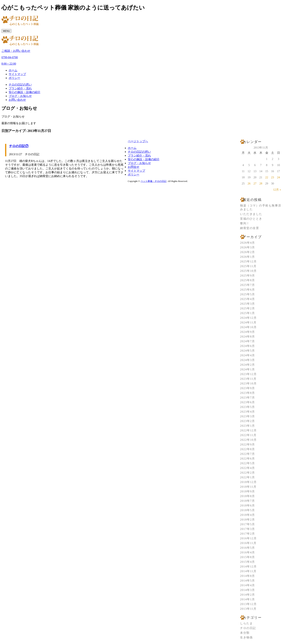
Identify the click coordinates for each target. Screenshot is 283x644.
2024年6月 (248, 346)
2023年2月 (248, 421)
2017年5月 (248, 524)
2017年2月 (248, 534)
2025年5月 (248, 294)
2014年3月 (248, 590)
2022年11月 (248, 435)
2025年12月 (248, 261)
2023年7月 (248, 398)
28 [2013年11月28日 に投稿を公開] (261, 183)
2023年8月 (248, 393)
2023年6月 (248, 402)
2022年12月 (248, 430)
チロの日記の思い (20, 85)
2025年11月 (248, 266)
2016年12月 (248, 538)
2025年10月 (248, 271)
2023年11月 (248, 379)
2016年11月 (248, 543)
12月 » (277, 190)
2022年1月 (248, 477)
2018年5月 (248, 510)
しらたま (246, 623)
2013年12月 (248, 604)
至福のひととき (251, 219)
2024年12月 (248, 318)
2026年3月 (248, 247)
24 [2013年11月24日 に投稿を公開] (278, 177)
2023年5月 (248, 407)
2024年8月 (248, 337)
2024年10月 (248, 327)
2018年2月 (248, 520)
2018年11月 (248, 487)
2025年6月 (248, 290)
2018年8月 (248, 496)
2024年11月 (248, 322)
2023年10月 (248, 383)
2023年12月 (248, 374)
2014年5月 (248, 581)
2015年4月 (248, 562)
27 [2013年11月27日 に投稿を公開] (255, 183)
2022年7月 (248, 454)
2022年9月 (248, 444)
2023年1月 (248, 426)
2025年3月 (248, 304)
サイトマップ (17, 74)
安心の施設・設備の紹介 (25, 92)
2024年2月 (248, 365)
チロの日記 (248, 628)
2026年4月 (248, 243)
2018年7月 (248, 501)
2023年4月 (248, 412)
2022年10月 (248, 440)
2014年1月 (248, 599)
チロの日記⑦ (19, 146)
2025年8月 (248, 280)
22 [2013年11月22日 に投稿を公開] (267, 177)
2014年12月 (248, 566)
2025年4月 (248, 299)
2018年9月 (248, 491)
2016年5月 (248, 548)
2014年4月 (248, 585)
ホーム (13, 70)
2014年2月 (248, 595)
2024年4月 (248, 355)
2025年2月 (248, 308)
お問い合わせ (17, 100)
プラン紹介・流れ (20, 88)
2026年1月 (248, 257)
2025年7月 (248, 285)
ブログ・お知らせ (20, 96)
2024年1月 (248, 369)
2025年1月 (248, 313)
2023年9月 (248, 388)
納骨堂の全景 (250, 228)
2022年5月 (248, 463)
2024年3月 (248, 360)
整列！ (245, 223)
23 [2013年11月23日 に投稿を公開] (273, 177)
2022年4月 (248, 468)
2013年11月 (248, 609)
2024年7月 (248, 341)
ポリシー (14, 78)
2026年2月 (248, 252)
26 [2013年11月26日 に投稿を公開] (249, 183)
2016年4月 (248, 552)
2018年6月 (248, 505)
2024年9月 (248, 332)
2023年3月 (248, 416)
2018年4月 (248, 515)
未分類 (245, 633)
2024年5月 (248, 351)
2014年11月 (248, 571)
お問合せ (134, 167)
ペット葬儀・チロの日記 (154, 181)
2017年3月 (248, 529)
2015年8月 (248, 557)
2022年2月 (248, 473)
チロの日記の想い (139, 152)
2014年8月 (248, 576)
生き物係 (246, 637)
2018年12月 (248, 482)
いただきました (251, 214)
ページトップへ (138, 141)
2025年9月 (248, 276)
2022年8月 (248, 449)
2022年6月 (248, 459)
